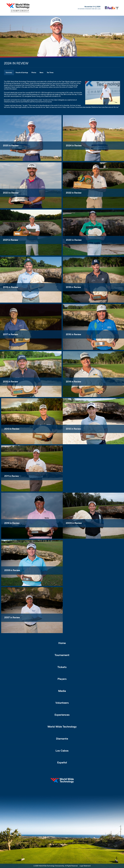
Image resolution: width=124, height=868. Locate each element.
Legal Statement (85, 866)
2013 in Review (12, 429)
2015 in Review (10, 382)
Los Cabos (62, 750)
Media (62, 691)
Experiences (62, 715)
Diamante (62, 738)
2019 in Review (11, 287)
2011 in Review (12, 476)
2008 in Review (12, 570)
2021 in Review (10, 240)
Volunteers (62, 703)
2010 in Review (12, 523)
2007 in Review (12, 618)
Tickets (62, 667)
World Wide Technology (62, 726)
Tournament (62, 655)
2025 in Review (11, 146)
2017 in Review (10, 334)
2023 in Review (11, 193)
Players (62, 679)
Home (62, 643)
